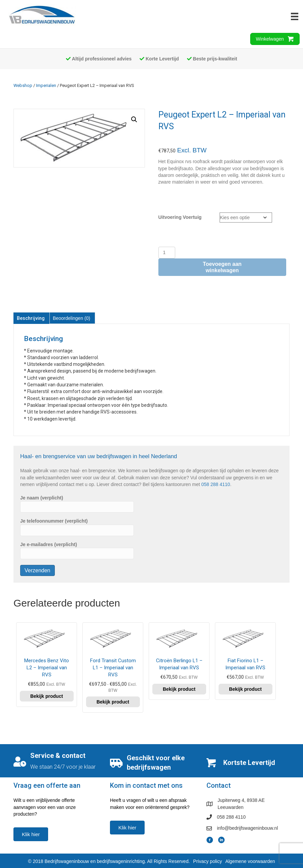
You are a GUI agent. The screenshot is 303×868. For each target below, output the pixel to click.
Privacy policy (207, 861)
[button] (134, 119)
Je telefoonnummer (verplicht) (77, 527)
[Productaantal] (167, 253)
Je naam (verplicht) (77, 504)
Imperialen (46, 85)
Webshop (23, 85)
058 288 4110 (216, 484)
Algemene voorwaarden (250, 861)
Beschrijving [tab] (31, 318)
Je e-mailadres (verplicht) (77, 550)
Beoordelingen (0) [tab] (71, 318)
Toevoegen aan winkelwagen (222, 267)
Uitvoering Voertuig (180, 217)
